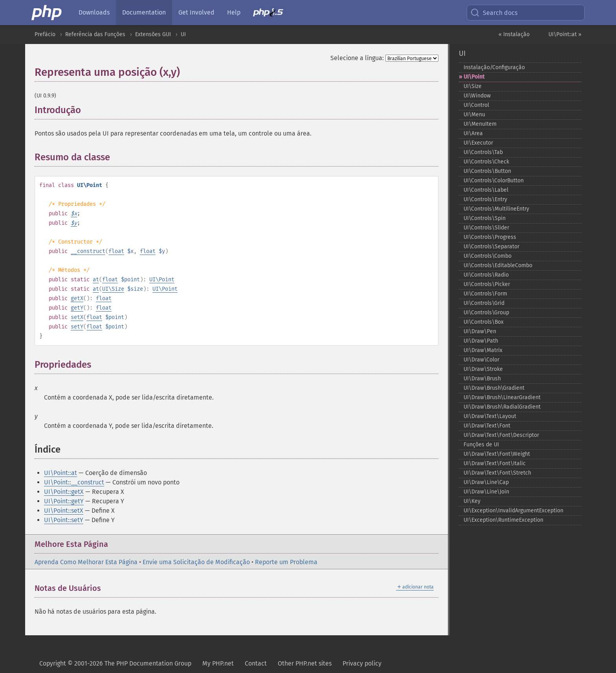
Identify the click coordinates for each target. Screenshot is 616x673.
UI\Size (113, 289)
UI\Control (476, 105)
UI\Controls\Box (484, 322)
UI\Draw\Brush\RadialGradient (502, 407)
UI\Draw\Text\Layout (490, 416)
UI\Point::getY (64, 501)
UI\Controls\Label (486, 190)
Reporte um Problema (286, 562)
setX (77, 317)
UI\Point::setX (64, 511)
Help (234, 12)
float (116, 251)
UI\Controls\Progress (490, 237)
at (96, 280)
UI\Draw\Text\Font (487, 426)
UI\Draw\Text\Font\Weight (497, 454)
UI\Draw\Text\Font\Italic (495, 463)
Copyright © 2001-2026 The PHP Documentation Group (115, 663)
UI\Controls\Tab (483, 152)
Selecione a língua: (357, 58)
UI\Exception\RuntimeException (503, 520)
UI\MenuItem (480, 124)
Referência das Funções (95, 34)
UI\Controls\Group (486, 313)
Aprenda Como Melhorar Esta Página (86, 562)
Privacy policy (362, 663)
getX (77, 298)
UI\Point (162, 280)
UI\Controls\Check (486, 162)
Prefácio (45, 34)
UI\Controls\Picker (487, 284)
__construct (88, 251)
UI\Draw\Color (481, 360)
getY (77, 308)
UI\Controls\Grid (484, 303)
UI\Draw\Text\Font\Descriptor (501, 435)
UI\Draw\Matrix (483, 350)
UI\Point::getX (64, 492)
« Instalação (514, 34)
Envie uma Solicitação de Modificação (196, 562)
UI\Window (477, 96)
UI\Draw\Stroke (483, 369)
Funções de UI (481, 445)
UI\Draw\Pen (480, 331)
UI (183, 34)
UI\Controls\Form (485, 294)
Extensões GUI (153, 34)
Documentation (144, 12)
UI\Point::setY (64, 520)
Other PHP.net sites (305, 663)
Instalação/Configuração (494, 67)
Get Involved (196, 12)
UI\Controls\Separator (491, 247)
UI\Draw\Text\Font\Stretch (497, 473)
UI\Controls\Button (487, 171)
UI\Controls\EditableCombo (498, 265)
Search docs (494, 13)
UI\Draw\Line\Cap (486, 482)
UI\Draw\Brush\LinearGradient (502, 397)
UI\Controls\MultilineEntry (496, 209)
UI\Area (473, 133)
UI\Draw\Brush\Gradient (494, 388)
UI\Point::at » (565, 34)
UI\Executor (478, 143)
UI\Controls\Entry (485, 199)
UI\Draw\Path (481, 341)
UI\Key (472, 501)
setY (77, 327)
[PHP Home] (47, 13)
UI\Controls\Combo (488, 256)
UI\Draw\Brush (482, 379)
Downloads (94, 12)
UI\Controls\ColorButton (494, 181)
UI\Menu (474, 115)
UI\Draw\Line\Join (486, 492)
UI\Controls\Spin (485, 218)
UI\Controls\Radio (486, 275)
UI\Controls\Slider (486, 228)
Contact (256, 663)
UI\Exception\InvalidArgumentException (513, 511)
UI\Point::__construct (74, 482)
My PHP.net (218, 663)
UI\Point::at (60, 473)
